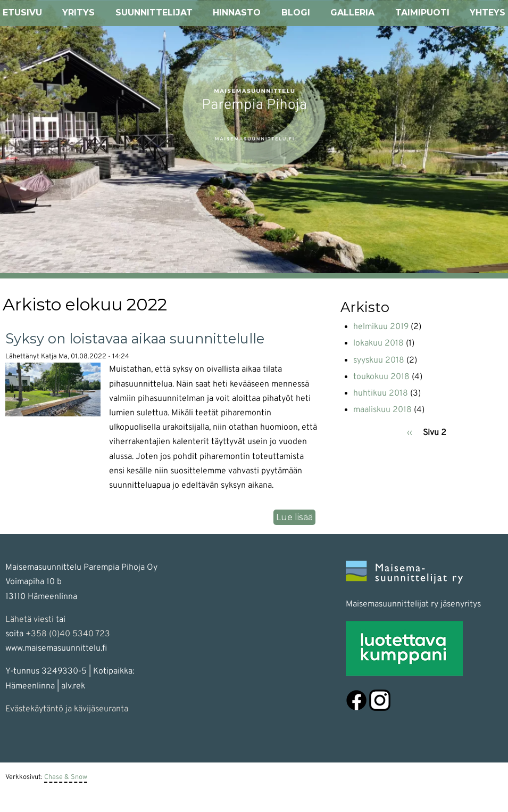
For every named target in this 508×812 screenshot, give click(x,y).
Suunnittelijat (154, 13)
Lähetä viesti (30, 620)
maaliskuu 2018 (382, 410)
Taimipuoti (422, 13)
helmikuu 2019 (381, 327)
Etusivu (22, 13)
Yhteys (488, 13)
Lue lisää (296, 518)
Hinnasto (237, 13)
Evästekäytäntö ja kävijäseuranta (67, 709)
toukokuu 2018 (381, 377)
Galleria (352, 13)
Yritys (78, 13)
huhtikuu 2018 (381, 393)
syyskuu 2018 (379, 360)
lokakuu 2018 (378, 343)
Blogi (296, 13)
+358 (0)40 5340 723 (68, 634)
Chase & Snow (66, 777)
